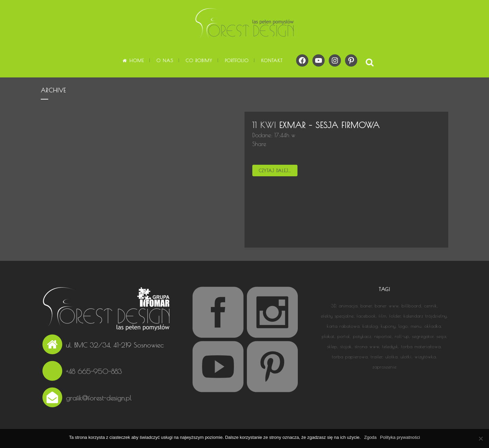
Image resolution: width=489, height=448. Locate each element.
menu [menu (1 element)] (416, 326)
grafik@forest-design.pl (99, 398)
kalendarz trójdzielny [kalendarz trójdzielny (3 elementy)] (425, 316)
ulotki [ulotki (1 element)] (406, 357)
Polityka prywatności (400, 437)
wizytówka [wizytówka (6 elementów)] (425, 357)
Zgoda (370, 437)
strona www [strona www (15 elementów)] (367, 346)
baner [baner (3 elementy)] (366, 306)
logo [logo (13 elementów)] (403, 326)
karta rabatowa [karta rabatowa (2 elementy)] (343, 326)
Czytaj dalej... (275, 171)
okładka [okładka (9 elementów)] (433, 326)
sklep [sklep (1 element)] (332, 346)
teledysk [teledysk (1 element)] (390, 346)
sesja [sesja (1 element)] (441, 336)
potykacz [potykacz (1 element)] (362, 336)
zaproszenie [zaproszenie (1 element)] (385, 367)
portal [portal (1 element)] (344, 336)
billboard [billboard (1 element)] (411, 306)
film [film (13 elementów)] (383, 316)
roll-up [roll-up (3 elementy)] (402, 336)
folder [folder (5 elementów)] (395, 316)
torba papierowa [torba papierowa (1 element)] (350, 357)
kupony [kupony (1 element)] (388, 326)
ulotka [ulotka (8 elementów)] (392, 357)
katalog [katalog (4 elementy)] (370, 326)
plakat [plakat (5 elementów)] (328, 336)
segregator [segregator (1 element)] (423, 336)
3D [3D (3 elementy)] (333, 306)
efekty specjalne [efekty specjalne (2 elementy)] (337, 316)
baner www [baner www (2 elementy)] (387, 306)
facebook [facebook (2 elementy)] (366, 316)
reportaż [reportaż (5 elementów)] (383, 336)
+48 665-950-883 (94, 371)
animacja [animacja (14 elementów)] (348, 306)
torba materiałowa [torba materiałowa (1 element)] (421, 346)
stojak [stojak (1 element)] (346, 346)
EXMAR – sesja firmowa (329, 125)
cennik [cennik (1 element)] (431, 306)
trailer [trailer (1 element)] (377, 357)
